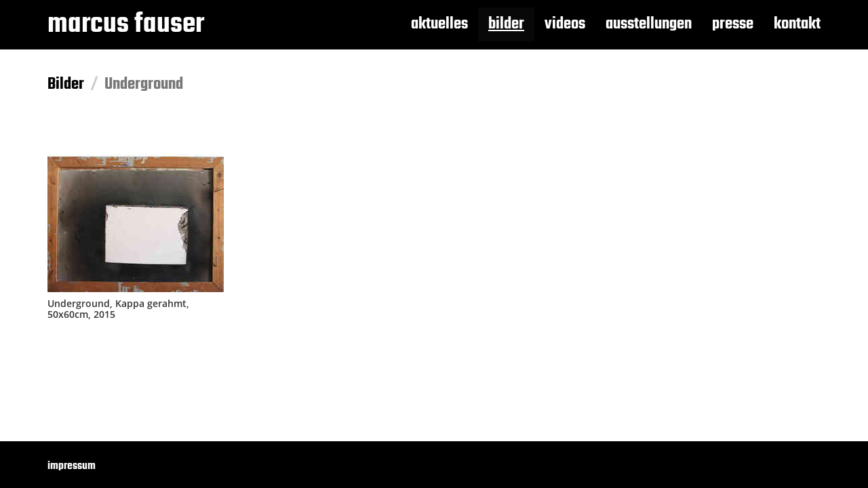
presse (733, 24)
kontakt (797, 24)
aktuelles (439, 24)
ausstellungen (649, 24)
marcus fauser (126, 24)
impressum (72, 466)
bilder (506, 24)
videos (565, 24)
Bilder (66, 84)
